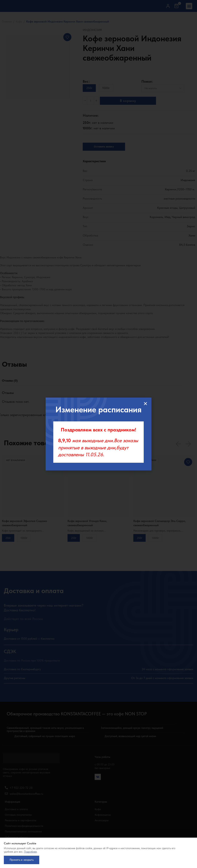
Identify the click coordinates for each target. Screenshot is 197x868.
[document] (98, 434)
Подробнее (30, 850)
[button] (145, 404)
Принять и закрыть (23, 859)
